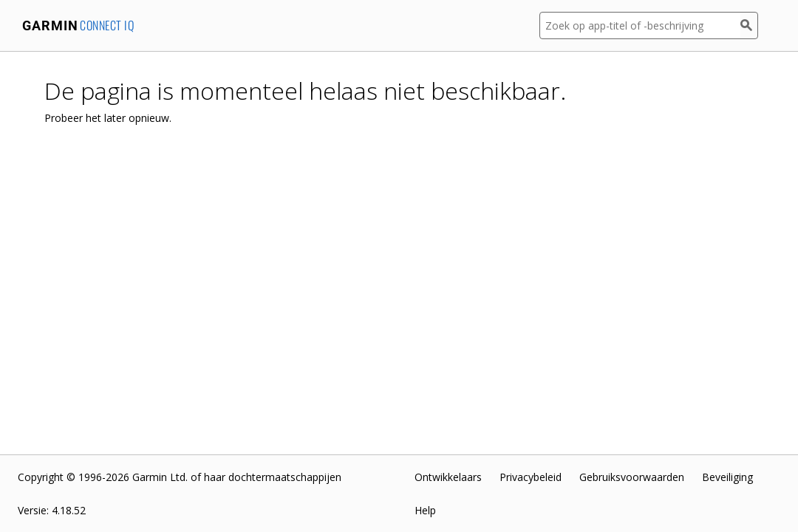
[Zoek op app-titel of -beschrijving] (640, 25)
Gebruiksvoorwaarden (632, 477)
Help (425, 510)
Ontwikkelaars (448, 477)
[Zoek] (749, 25)
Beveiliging (727, 477)
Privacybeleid (531, 477)
